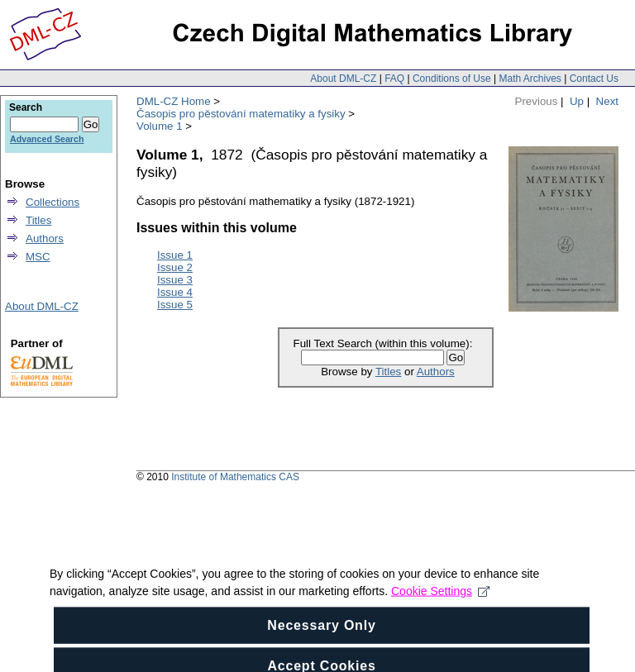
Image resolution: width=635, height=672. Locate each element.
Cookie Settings (440, 618)
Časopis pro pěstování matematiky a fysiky (241, 114)
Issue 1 (175, 255)
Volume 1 (160, 126)
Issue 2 (175, 267)
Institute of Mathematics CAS (235, 477)
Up (577, 101)
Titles (388, 372)
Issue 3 (175, 280)
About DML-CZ (343, 79)
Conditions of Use (452, 79)
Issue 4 (175, 292)
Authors (436, 372)
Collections (53, 202)
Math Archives (530, 79)
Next (607, 101)
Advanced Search (47, 139)
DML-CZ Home (174, 101)
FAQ (394, 79)
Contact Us (594, 79)
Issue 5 (175, 305)
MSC (38, 257)
